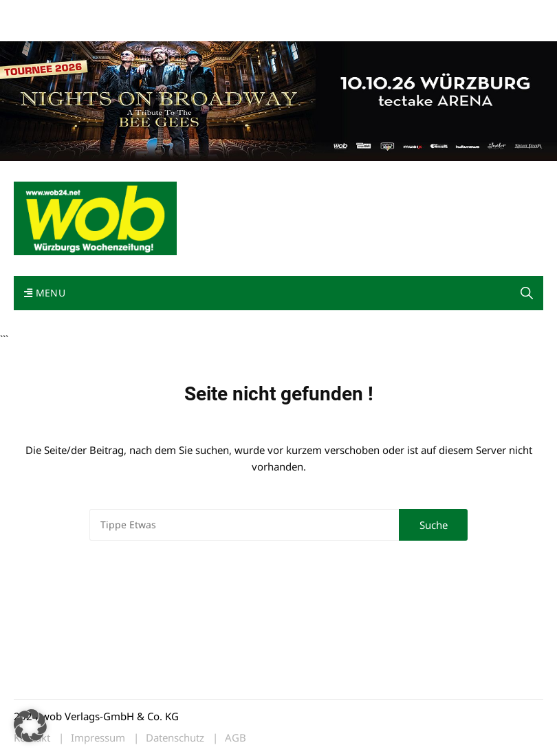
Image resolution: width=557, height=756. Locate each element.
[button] (527, 293)
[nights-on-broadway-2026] (278, 100)
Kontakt (171, 13)
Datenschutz (175, 738)
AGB (236, 738)
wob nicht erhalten (109, 13)
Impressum (217, 13)
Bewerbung (37, 29)
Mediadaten (39, 13)
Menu (45, 293)
